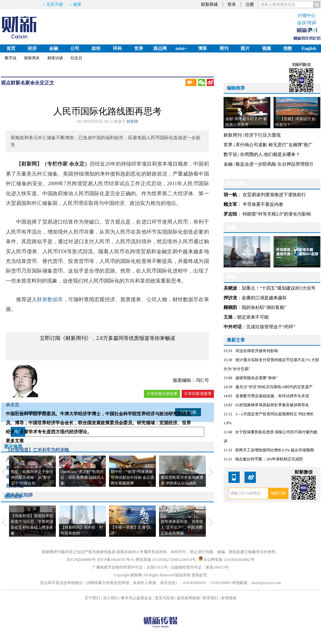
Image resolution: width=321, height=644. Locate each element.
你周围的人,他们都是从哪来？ (270, 154)
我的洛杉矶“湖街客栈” (264, 308)
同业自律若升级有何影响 (257, 351)
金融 (54, 48)
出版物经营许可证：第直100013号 (200, 567)
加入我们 (111, 598)
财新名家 (20, 83)
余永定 (37, 83)
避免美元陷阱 (19, 495)
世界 (139, 48)
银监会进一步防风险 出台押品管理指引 (275, 164)
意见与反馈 (165, 598)
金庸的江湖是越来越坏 (264, 298)
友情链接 (229, 598)
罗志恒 (230, 214)
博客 (203, 48)
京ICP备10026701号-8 (115, 560)
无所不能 (55, 4)
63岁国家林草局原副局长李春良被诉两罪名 (272, 405)
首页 (11, 48)
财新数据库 (50, 299)
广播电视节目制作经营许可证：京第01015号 (130, 567)
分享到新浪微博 (198, 394)
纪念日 (76, 58)
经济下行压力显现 (263, 135)
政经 (96, 48)
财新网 (132, 121)
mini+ (181, 48)
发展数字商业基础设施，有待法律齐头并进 (272, 396)
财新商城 (209, 4)
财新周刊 (233, 135)
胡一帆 (230, 195)
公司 (75, 48)
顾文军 (230, 204)
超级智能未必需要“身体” (257, 378)
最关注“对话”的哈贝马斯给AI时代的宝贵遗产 (274, 387)
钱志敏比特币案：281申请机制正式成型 (269, 459)
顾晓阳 (230, 308)
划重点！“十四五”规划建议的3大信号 (279, 288)
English (309, 48)
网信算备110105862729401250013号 (166, 560)
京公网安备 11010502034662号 (226, 560)
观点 (6, 83)
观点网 (160, 48)
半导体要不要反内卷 (263, 204)
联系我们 (210, 598)
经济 (32, 48)
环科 (117, 48)
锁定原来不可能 (253, 317)
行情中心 (307, 16)
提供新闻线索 (188, 598)
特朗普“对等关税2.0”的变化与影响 (277, 214)
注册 (250, 4)
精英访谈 (55, 58)
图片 (245, 48)
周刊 (224, 48)
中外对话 (233, 327)
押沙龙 (230, 298)
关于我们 (92, 598)
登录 (232, 4)
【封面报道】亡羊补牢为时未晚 (37, 450)
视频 (266, 48)
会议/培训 (307, 23)
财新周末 (32, 58)
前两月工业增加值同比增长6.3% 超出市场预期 (275, 450)
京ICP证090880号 (81, 560)
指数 (288, 48)
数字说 (11, 58)
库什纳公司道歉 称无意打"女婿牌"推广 (274, 145)
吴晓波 (230, 288)
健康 (77, 4)
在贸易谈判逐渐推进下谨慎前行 (274, 195)
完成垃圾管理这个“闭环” (271, 327)
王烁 (228, 317)
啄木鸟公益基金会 (137, 598)
